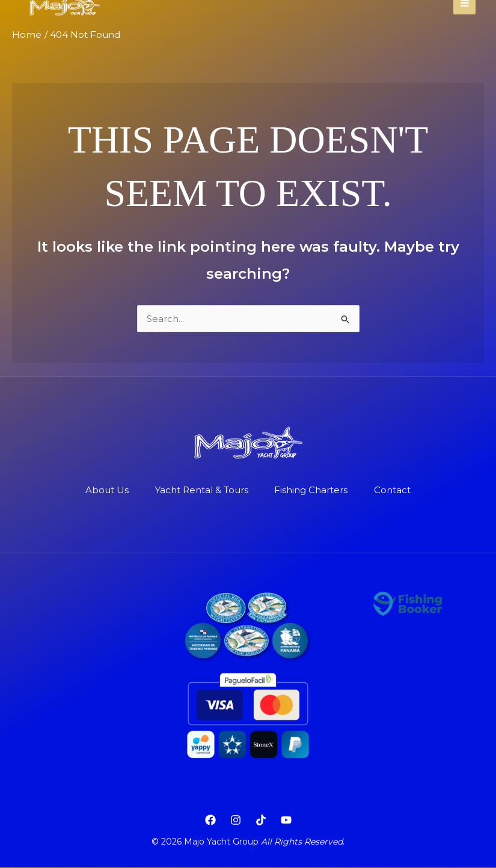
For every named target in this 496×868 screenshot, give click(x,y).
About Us (103, 490)
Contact (396, 490)
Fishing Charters (313, 490)
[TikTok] (261, 821)
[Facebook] (210, 821)
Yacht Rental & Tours (201, 490)
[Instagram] (236, 821)
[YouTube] (286, 821)
